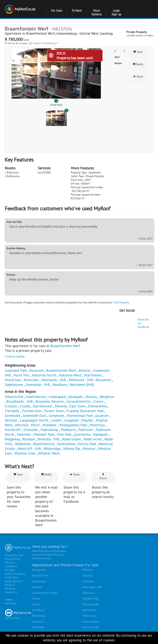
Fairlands (12, 411)
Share (138, 77)
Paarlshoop (49, 430)
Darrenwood (42, 406)
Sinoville (88, 576)
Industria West (70, 375)
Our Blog (10, 589)
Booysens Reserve (50, 401)
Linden (56, 420)
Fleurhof (37, 587)
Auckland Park (16, 370)
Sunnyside (88, 581)
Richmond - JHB (81, 380)
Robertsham (72, 439)
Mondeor (50, 425)
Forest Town (54, 411)
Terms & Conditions (11, 565)
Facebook (10, 603)
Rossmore (103, 380)
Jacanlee (102, 415)
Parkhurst (68, 430)
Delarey (61, 406)
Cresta (98, 401)
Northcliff (13, 430)
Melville (22, 425)
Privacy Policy (13, 559)
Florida (36, 599)
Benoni (36, 604)
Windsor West (49, 453)
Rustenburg (39, 616)
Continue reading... (16, 356)
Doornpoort (39, 570)
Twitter (9, 600)
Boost (103, 476)
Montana (88, 570)
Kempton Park (91, 599)
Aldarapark (57, 397)
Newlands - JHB (54, 380)
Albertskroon (36, 397)
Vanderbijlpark (91, 604)
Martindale (93, 375)
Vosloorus (38, 622)
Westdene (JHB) (82, 385)
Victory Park (87, 444)
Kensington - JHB (92, 587)
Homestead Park (80, 415)
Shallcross (89, 593)
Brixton (84, 370)
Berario (91, 397)
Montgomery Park (73, 425)
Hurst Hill (21, 375)
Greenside (12, 415)
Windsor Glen (25, 453)
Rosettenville (44, 444)
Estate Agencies (14, 581)
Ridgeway (12, 439)
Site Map (10, 570)
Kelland (11, 420)
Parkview (24, 434)
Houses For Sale (14, 555)
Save (138, 52)
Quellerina (82, 434)
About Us (10, 585)
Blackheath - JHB (20, 401)
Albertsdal (38, 627)
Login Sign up (116, 12)
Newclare (31, 380)
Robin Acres (93, 439)
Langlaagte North (34, 420)
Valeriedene (66, 444)
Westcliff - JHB (29, 449)
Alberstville (14, 397)
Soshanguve (39, 581)
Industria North (44, 375)
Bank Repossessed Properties (49, 551)
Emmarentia (97, 406)
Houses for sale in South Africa (15, 576)
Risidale (29, 439)
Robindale (23, 444)
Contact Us (11, 592)
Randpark (100, 434)
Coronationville (78, 401)
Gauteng (106, 33)
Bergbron (107, 397)
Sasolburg (38, 610)
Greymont (57, 415)
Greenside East (35, 415)
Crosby (25, 406)
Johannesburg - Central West (78, 33)
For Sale (57, 11)
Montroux (97, 425)
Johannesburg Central (45, 593)
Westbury (60, 385)
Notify (138, 64)
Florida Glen (32, 411)
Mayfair (87, 420)
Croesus (11, 406)
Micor (35, 425)
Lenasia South (91, 627)
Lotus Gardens (91, 622)
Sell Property (122, 303)
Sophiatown (14, 385)
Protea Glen (89, 616)
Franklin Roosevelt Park (85, 411)
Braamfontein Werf (40, 33)
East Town (77, 406)
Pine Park (64, 434)
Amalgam (76, 397)
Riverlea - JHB (48, 439)
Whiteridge (52, 449)
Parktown (86, 430)
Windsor (89, 449)
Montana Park (40, 576)
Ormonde (31, 430)
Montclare (13, 380)
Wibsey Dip (72, 449)
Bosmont (36, 370)
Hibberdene (89, 610)
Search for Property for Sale (48, 555)
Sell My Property (42, 558)
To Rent (77, 11)
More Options (97, 12)
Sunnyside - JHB (38, 385)
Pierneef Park (44, 434)
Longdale (71, 420)
